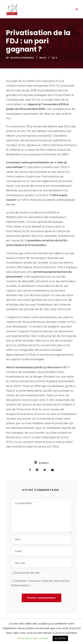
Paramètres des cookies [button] (33, 638)
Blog (43, 58)
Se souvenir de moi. (27, 573)
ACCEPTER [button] (60, 638)
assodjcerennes (22, 58)
